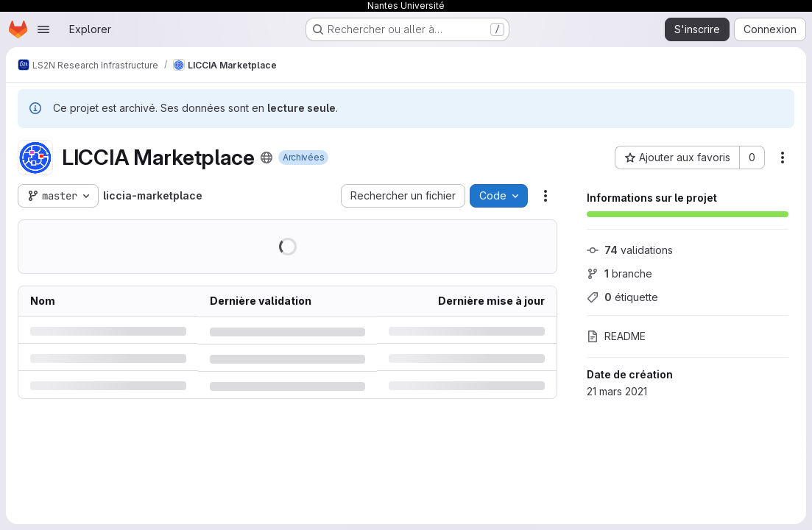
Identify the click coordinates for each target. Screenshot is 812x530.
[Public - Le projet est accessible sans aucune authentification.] (266, 158)
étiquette (622, 297)
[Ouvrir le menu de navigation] (43, 29)
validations (630, 250)
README (616, 336)
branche (619, 273)
